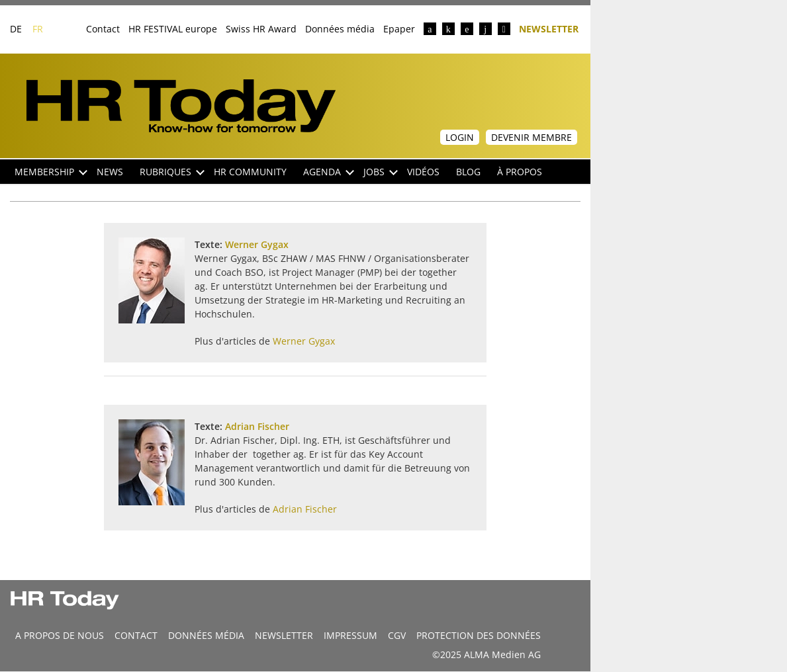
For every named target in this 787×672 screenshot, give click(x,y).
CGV (397, 635)
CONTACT (136, 635)
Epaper (399, 29)
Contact (103, 29)
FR (38, 29)
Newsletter (549, 28)
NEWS (110, 172)
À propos (520, 172)
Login (460, 137)
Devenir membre (532, 137)
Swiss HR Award (261, 29)
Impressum (350, 635)
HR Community (250, 172)
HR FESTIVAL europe (173, 29)
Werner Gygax (257, 244)
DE (16, 29)
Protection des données (479, 635)
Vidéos (423, 172)
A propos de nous (60, 635)
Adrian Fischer (257, 426)
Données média (340, 29)
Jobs (381, 172)
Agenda (329, 172)
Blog (468, 172)
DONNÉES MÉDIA (206, 635)
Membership (51, 172)
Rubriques (172, 172)
